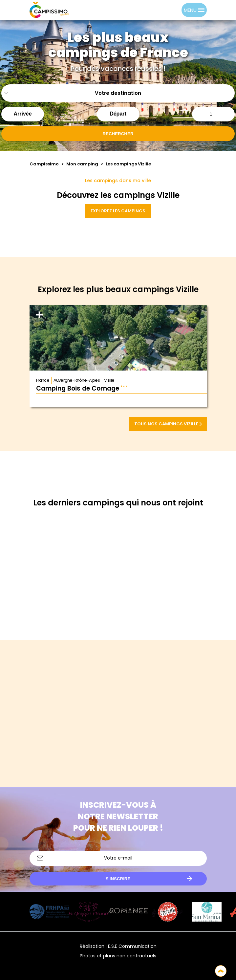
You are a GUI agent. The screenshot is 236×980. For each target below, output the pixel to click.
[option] (175, 10)
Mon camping (82, 164)
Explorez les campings (118, 211)
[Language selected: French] (168, 10)
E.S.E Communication (132, 946)
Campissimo (44, 164)
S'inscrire (118, 879)
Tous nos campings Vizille (168, 424)
